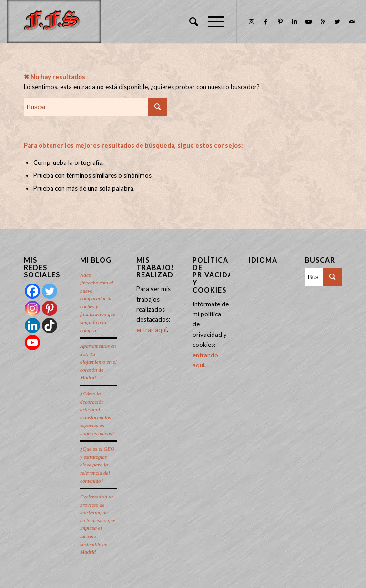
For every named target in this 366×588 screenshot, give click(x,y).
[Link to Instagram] (252, 21)
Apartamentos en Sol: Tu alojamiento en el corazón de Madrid (98, 362)
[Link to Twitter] (337, 21)
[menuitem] (189, 21)
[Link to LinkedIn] (295, 21)
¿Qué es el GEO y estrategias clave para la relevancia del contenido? (97, 465)
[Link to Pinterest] (280, 21)
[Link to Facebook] (266, 21)
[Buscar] (189, 21)
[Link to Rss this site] (323, 21)
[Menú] (211, 21)
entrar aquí (152, 330)
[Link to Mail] (352, 21)
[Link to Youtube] (309, 21)
